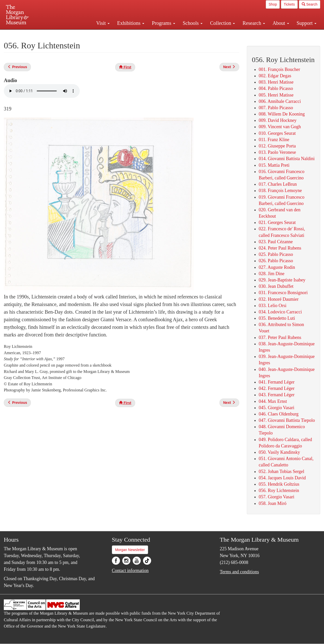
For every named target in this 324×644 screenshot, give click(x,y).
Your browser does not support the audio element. (42, 91)
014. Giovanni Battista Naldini (287, 159)
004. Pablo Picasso (276, 88)
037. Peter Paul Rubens (280, 337)
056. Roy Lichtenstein (279, 490)
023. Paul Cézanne (276, 242)
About (281, 23)
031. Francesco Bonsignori (283, 293)
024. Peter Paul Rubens (280, 248)
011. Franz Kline (274, 140)
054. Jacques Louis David (282, 478)
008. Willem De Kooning (282, 114)
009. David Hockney (278, 120)
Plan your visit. (102, 34)
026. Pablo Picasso (276, 261)
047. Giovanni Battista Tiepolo (287, 420)
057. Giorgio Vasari (277, 497)
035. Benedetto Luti (277, 318)
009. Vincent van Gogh (280, 127)
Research (254, 23)
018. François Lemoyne (280, 191)
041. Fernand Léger (277, 382)
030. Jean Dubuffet (276, 286)
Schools (193, 23)
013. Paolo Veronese (277, 152)
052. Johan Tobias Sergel (281, 471)
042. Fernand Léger (277, 388)
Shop (273, 4)
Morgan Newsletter (130, 550)
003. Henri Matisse (276, 82)
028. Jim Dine (272, 274)
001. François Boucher (279, 69)
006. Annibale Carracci (280, 101)
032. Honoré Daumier (279, 299)
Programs (164, 23)
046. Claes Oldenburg (279, 414)
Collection (222, 23)
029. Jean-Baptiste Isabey (282, 280)
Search (310, 4)
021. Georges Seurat (277, 222)
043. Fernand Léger (277, 395)
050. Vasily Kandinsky (279, 452)
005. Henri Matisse (276, 95)
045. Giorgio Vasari (277, 408)
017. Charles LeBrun (278, 184)
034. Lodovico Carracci (280, 312)
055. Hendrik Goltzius (279, 484)
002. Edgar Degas (275, 76)
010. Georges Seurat (277, 133)
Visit (103, 23)
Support (307, 23)
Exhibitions (131, 23)
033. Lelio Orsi (273, 306)
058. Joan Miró (273, 503)
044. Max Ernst (273, 401)
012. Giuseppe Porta (277, 146)
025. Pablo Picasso (276, 254)
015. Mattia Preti (274, 165)
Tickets (289, 4)
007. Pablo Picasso (276, 108)
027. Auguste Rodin (277, 267)
